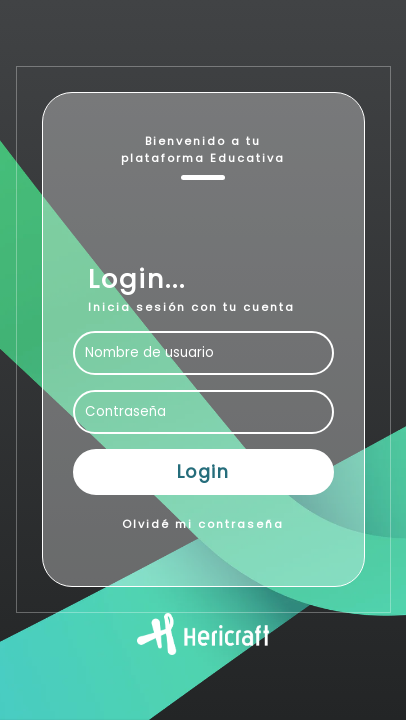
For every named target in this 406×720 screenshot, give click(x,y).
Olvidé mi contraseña (203, 524)
